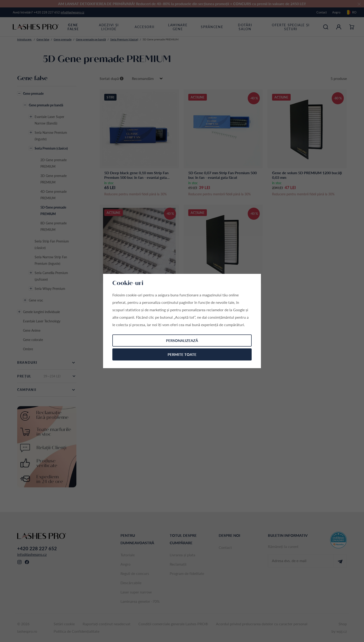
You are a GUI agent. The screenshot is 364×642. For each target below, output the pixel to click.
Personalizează (182, 340)
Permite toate (182, 354)
